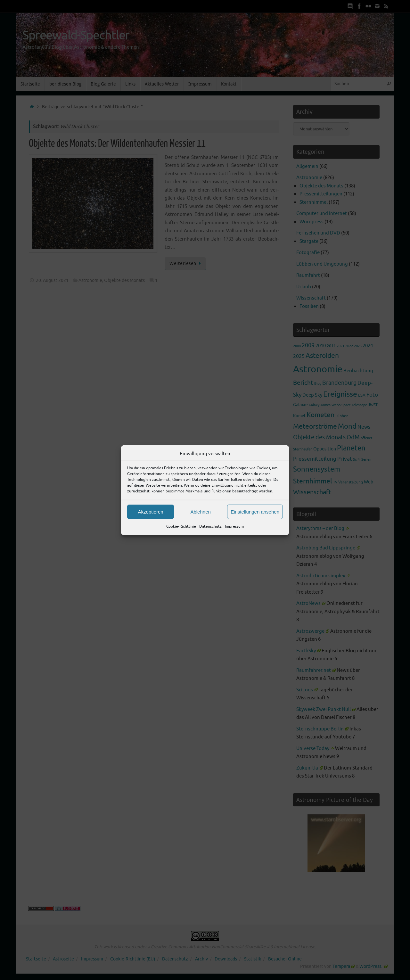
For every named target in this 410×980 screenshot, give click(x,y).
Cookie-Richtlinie (181, 526)
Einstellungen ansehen (255, 512)
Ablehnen (200, 512)
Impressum (234, 526)
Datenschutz (210, 526)
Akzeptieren (150, 512)
